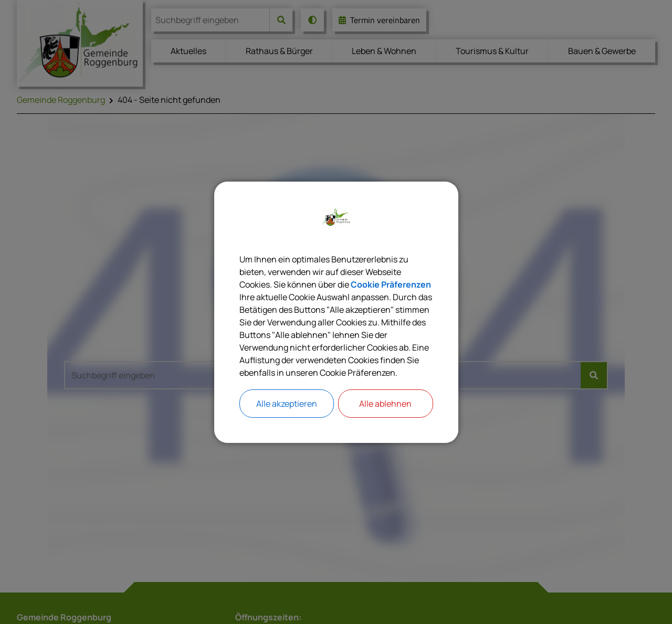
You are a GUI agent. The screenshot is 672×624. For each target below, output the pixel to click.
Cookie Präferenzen (391, 284)
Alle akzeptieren (287, 404)
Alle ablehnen (385, 404)
